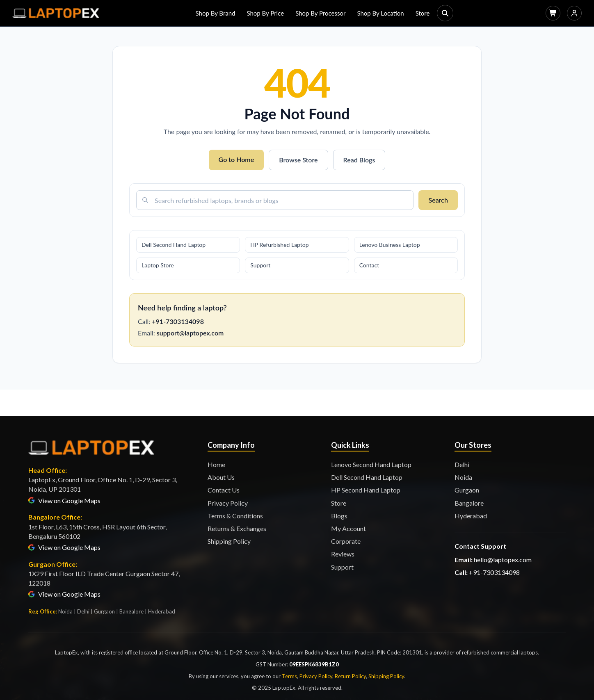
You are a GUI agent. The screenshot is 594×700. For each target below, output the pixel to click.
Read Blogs (359, 160)
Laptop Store (158, 265)
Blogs (339, 516)
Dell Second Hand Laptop (174, 245)
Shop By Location (380, 13)
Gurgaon (467, 490)
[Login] (574, 13)
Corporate (346, 541)
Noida (463, 477)
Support (260, 265)
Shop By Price (265, 13)
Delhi (462, 464)
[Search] (445, 13)
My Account (348, 528)
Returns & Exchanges (237, 528)
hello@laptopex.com (503, 560)
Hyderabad (471, 516)
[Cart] (553, 13)
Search (438, 200)
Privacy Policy (228, 503)
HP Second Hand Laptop (366, 490)
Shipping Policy (229, 541)
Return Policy (350, 676)
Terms (289, 676)
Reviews (343, 554)
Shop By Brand (216, 13)
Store (423, 13)
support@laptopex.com (190, 333)
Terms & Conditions (235, 516)
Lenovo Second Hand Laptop (371, 464)
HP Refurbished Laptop (279, 245)
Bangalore (469, 503)
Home (216, 464)
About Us (221, 477)
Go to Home (236, 159)
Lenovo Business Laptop (390, 245)
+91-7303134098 (178, 321)
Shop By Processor (320, 13)
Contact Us (224, 490)
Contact (369, 265)
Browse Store (298, 160)
